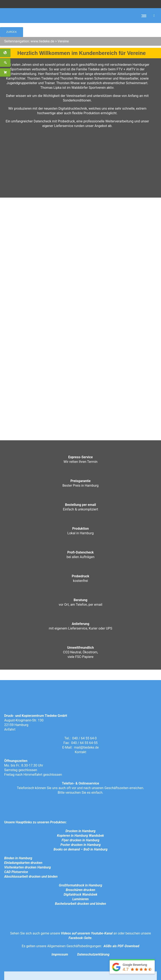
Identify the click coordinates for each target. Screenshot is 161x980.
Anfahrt (10, 729)
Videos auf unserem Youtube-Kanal (87, 933)
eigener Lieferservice (58, 126)
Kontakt (80, 752)
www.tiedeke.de (42, 41)
